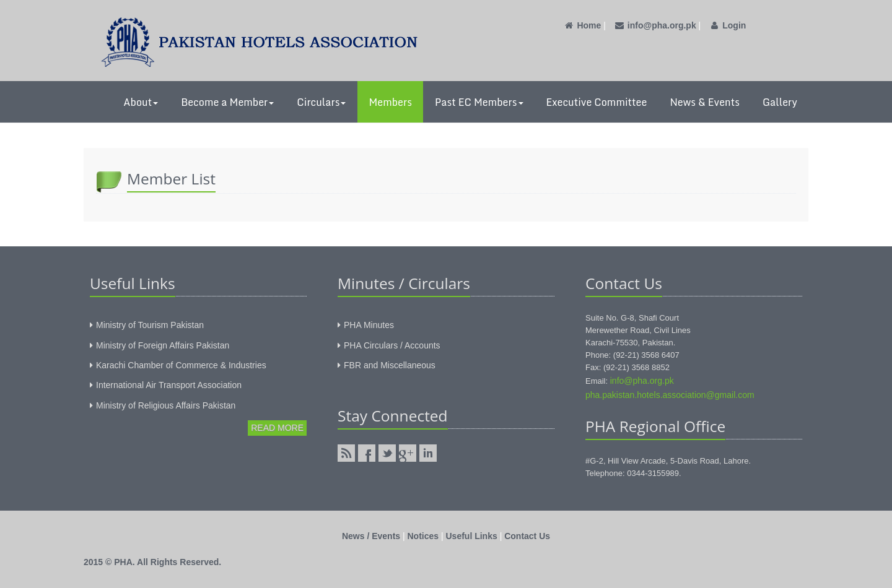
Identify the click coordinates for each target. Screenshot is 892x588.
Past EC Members (479, 102)
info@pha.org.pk (655, 25)
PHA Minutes (369, 325)
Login (728, 25)
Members (390, 102)
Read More (277, 428)
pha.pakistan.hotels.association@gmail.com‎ (670, 395)
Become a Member (227, 102)
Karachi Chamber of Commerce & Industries (181, 365)
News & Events (705, 102)
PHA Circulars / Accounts (392, 345)
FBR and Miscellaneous (390, 365)
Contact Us (527, 536)
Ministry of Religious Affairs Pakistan (166, 405)
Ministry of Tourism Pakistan (150, 325)
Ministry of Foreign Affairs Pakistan (163, 345)
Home (582, 25)
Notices (423, 536)
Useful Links (472, 536)
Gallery (780, 102)
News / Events (371, 536)
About (141, 102)
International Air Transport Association (169, 385)
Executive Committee (597, 102)
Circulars (321, 102)
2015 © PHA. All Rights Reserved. (152, 562)
